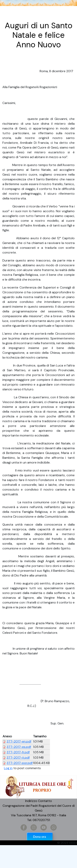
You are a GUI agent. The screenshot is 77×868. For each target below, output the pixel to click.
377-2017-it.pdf (18, 758)
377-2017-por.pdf (20, 763)
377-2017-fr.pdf (18, 752)
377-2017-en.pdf (19, 741)
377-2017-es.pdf (19, 747)
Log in (8, 768)
